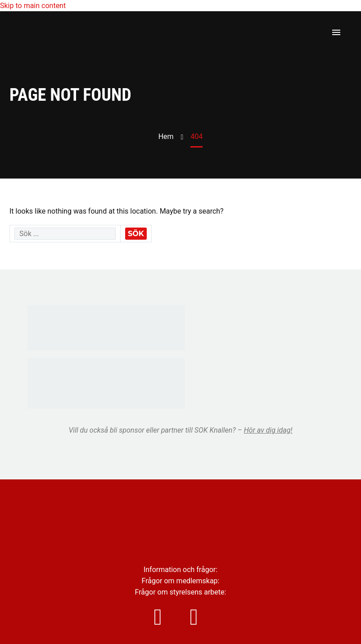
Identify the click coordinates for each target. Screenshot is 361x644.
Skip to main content (33, 6)
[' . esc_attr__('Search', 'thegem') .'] (65, 234)
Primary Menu (336, 32)
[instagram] (162, 617)
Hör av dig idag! (268, 430)
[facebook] (199, 617)
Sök (136, 234)
